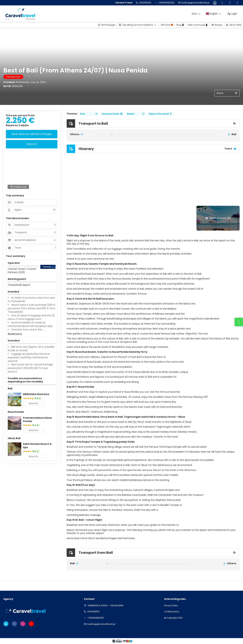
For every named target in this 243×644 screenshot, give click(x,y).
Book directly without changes (32, 134)
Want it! (32, 144)
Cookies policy (172, 612)
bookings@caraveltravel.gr (195, 3)
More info (33, 403)
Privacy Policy (171, 606)
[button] (15, 334)
